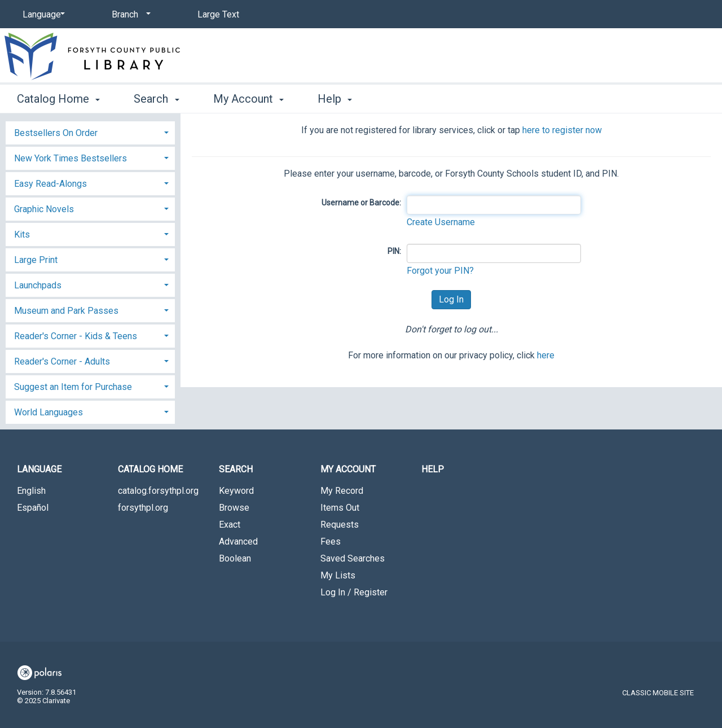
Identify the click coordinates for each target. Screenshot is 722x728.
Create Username (441, 222)
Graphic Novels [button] (44, 209)
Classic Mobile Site (658, 693)
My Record (342, 491)
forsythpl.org (143, 508)
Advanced (238, 541)
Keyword (236, 491)
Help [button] (335, 99)
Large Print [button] (36, 260)
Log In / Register (354, 592)
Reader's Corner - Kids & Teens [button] (76, 336)
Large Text (218, 14)
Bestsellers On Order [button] (56, 133)
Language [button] (39, 469)
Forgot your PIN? (440, 271)
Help (433, 469)
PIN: (394, 251)
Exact (230, 525)
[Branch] (129, 15)
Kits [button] (22, 234)
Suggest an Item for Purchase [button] (73, 387)
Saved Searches (353, 558)
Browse (234, 508)
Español (33, 508)
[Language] (42, 15)
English (31, 491)
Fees (331, 541)
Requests (340, 525)
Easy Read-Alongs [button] (50, 184)
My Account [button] (248, 99)
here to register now (562, 130)
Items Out (340, 508)
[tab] (90, 132)
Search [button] (156, 99)
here (546, 355)
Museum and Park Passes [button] (66, 311)
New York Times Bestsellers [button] (71, 158)
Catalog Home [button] (58, 99)
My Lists (338, 575)
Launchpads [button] (38, 285)
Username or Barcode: (361, 203)
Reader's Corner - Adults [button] (62, 361)
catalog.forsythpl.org (158, 491)
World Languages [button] (49, 412)
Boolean (235, 558)
